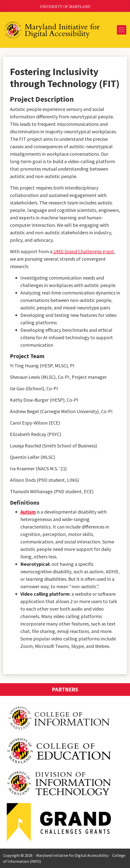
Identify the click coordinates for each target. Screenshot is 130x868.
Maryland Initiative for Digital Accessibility (72, 855)
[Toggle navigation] (122, 30)
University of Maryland (65, 7)
